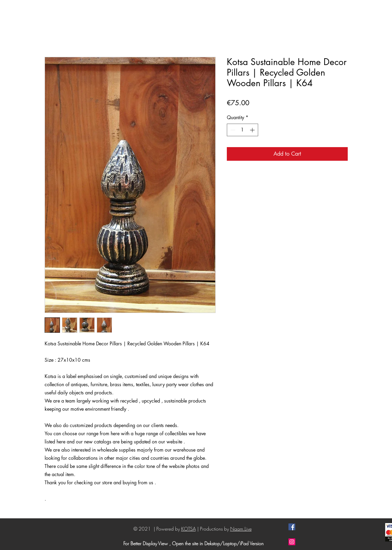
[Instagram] (292, 542)
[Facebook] (292, 527)
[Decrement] (232, 130)
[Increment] (253, 130)
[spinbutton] (242, 130)
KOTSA (189, 529)
